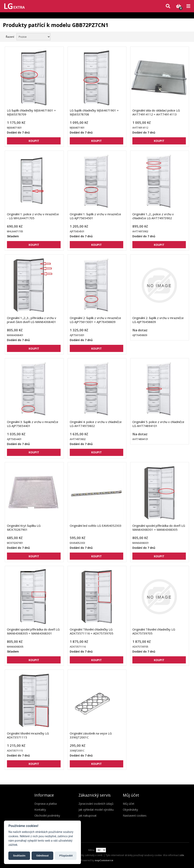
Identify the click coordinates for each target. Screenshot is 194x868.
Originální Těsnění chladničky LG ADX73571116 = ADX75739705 (92, 631)
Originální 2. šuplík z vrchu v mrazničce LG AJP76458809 (158, 320)
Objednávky (130, 810)
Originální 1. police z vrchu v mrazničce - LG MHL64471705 (33, 216)
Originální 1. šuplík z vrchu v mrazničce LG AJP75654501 (95, 216)
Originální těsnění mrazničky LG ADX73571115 (28, 735)
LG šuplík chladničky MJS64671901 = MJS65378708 (94, 112)
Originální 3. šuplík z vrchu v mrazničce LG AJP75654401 (33, 424)
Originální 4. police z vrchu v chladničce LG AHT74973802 (96, 424)
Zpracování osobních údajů (96, 804)
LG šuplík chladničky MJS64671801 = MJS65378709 (31, 112)
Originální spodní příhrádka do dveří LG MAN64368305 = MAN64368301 (33, 631)
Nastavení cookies (135, 816)
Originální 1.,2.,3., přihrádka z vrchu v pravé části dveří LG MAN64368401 (32, 320)
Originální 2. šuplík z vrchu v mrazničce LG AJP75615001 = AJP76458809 (95, 320)
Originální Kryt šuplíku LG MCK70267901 (24, 528)
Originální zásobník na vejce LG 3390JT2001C (91, 735)
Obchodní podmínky (47, 816)
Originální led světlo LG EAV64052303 (96, 526)
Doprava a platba (46, 804)
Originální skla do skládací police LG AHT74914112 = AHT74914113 (156, 112)
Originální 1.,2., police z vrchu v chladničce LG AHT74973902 (153, 216)
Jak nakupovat (88, 816)
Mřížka (179, 36)
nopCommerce (104, 860)
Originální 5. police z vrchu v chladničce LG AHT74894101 (158, 424)
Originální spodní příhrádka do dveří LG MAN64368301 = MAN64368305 (159, 528)
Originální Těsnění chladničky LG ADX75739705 (154, 631)
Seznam (187, 36)
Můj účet (129, 804)
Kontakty (40, 810)
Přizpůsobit (66, 856)
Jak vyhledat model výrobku (96, 810)
